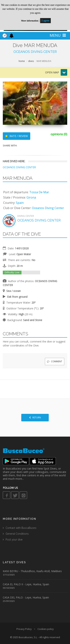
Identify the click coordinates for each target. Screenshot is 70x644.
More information (30, 21)
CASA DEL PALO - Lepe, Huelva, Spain (26, 597)
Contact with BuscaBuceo (21, 528)
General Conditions (17, 534)
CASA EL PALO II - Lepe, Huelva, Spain (26, 584)
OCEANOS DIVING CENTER (35, 52)
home (22, 61)
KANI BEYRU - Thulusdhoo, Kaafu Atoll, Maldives (32, 571)
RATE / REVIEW (17, 136)
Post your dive (14, 539)
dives (31, 61)
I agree (45, 21)
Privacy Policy (24, 629)
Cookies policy (46, 629)
